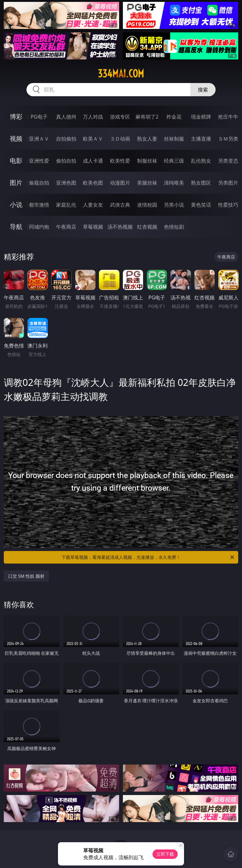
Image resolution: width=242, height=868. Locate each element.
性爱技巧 (228, 205)
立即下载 (165, 854)
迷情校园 (147, 205)
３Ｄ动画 (120, 139)
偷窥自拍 (39, 183)
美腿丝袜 (147, 183)
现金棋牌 (201, 117)
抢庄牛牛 (228, 117)
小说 (16, 205)
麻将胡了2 (147, 117)
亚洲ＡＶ (39, 139)
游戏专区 (120, 117)
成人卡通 (93, 161)
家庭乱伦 (66, 205)
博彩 (16, 117)
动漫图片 (120, 183)
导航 (16, 227)
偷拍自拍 (66, 161)
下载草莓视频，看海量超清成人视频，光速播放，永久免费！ (148, 557)
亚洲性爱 (39, 161)
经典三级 (174, 161)
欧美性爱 (120, 161)
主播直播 (201, 139)
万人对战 (93, 117)
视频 (16, 139)
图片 (16, 183)
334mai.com (121, 74)
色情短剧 (174, 227)
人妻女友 (93, 205)
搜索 (203, 90)
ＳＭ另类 (228, 139)
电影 (16, 161)
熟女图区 (201, 183)
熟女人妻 (147, 139)
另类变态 (228, 161)
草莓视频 (93, 227)
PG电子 (39, 117)
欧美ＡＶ (93, 139)
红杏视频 (147, 227)
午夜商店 (66, 227)
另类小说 (174, 205)
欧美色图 (93, 183)
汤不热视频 (120, 227)
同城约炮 (39, 227)
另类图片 (228, 183)
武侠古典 (120, 205)
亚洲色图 (66, 183)
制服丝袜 (147, 161)
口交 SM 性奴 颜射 (26, 576)
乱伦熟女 (201, 161)
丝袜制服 (174, 139)
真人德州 (66, 117)
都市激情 (39, 205)
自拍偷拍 (66, 139)
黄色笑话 (201, 205)
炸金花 (174, 117)
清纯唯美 (174, 183)
